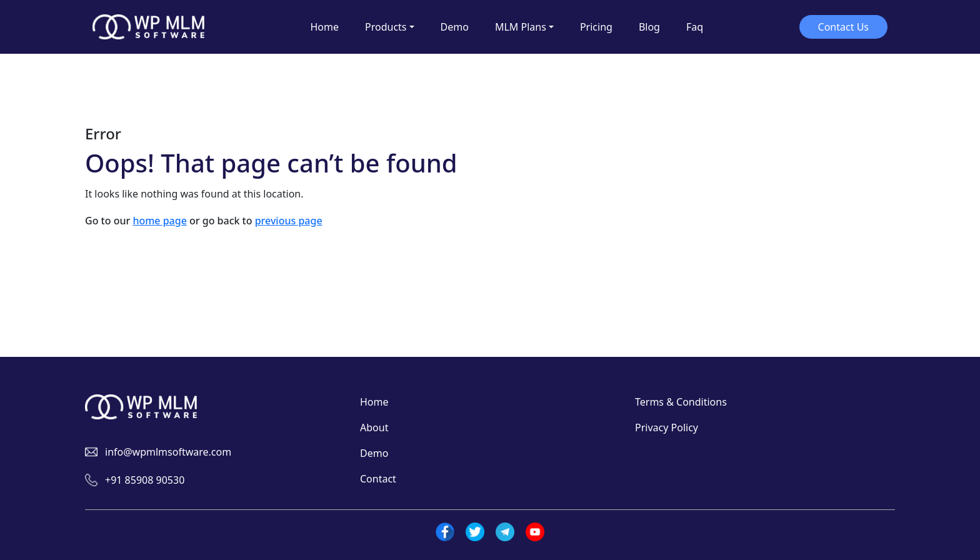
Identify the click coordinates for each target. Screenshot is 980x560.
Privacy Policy (667, 427)
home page (159, 221)
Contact (378, 479)
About (374, 427)
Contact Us (843, 27)
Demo (374, 453)
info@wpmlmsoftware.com (168, 452)
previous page (289, 221)
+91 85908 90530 (145, 480)
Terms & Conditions (681, 402)
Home (374, 402)
